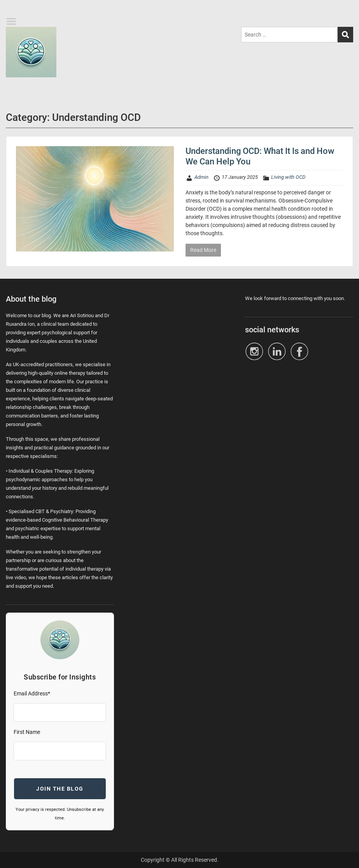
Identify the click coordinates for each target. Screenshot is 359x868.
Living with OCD (288, 177)
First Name (27, 732)
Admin (201, 177)
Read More (203, 250)
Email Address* (32, 693)
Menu (14, 21)
